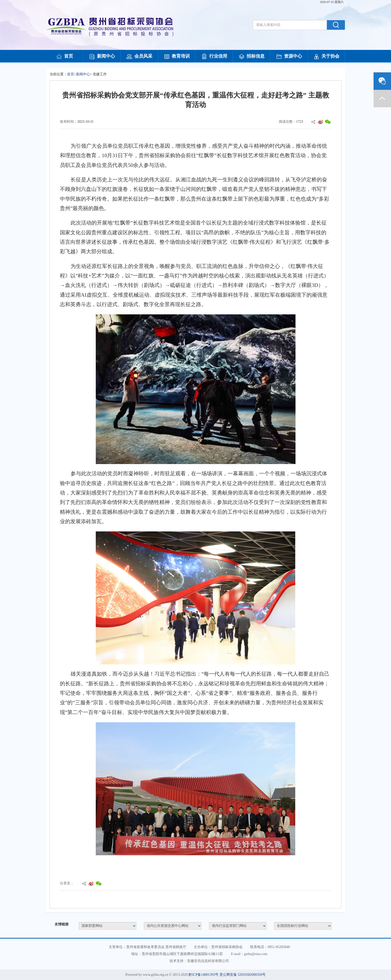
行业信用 (214, 57)
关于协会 (326, 57)
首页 (65, 57)
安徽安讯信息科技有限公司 (208, 961)
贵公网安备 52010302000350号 (243, 975)
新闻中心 (102, 57)
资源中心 (289, 57)
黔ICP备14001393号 (203, 975)
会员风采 (139, 57)
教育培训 (177, 57)
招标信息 (252, 57)
